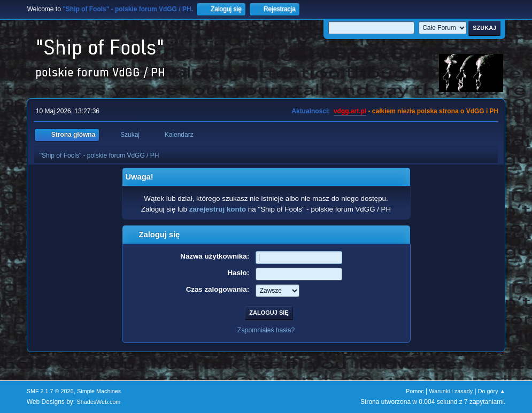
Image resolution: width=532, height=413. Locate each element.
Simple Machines (99, 391)
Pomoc (415, 391)
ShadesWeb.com (98, 402)
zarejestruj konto (218, 209)
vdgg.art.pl (350, 111)
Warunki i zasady (451, 391)
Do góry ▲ (492, 391)
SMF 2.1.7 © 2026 (50, 391)
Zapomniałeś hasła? (266, 330)
